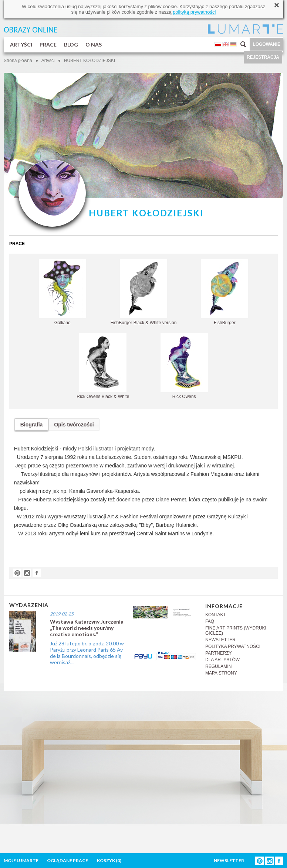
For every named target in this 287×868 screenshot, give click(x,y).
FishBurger (224, 292)
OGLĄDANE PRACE (67, 860)
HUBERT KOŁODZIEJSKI (90, 61)
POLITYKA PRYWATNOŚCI (233, 646)
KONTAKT (216, 615)
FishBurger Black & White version (144, 292)
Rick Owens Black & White (103, 366)
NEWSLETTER (220, 640)
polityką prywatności (194, 12)
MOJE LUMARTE (21, 860)
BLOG (71, 44)
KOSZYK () (109, 860)
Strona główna (18, 61)
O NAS (94, 44)
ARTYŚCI (21, 44)
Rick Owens (184, 366)
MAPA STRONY (221, 673)
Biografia (32, 425)
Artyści (48, 61)
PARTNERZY (219, 653)
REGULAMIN (218, 666)
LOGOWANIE (266, 44)
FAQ (210, 621)
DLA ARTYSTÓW (222, 660)
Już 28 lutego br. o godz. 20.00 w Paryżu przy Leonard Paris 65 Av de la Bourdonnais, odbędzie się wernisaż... (87, 653)
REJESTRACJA (263, 57)
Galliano (63, 292)
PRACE (48, 44)
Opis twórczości (74, 425)
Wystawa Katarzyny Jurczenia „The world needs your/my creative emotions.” (87, 628)
